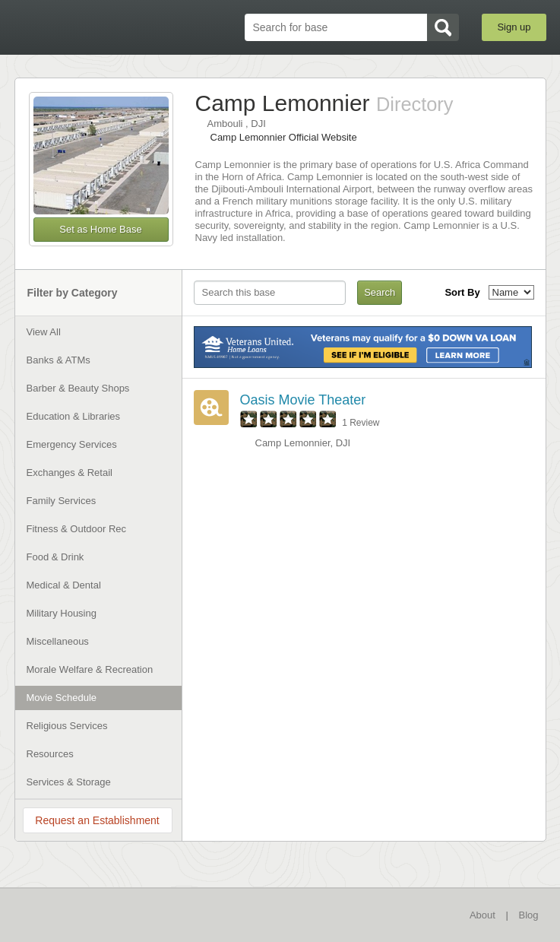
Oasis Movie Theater (303, 400)
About (482, 915)
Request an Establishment (97, 820)
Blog (528, 915)
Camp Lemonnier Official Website (284, 137)
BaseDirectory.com (94, 28)
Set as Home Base (100, 229)
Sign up (514, 27)
